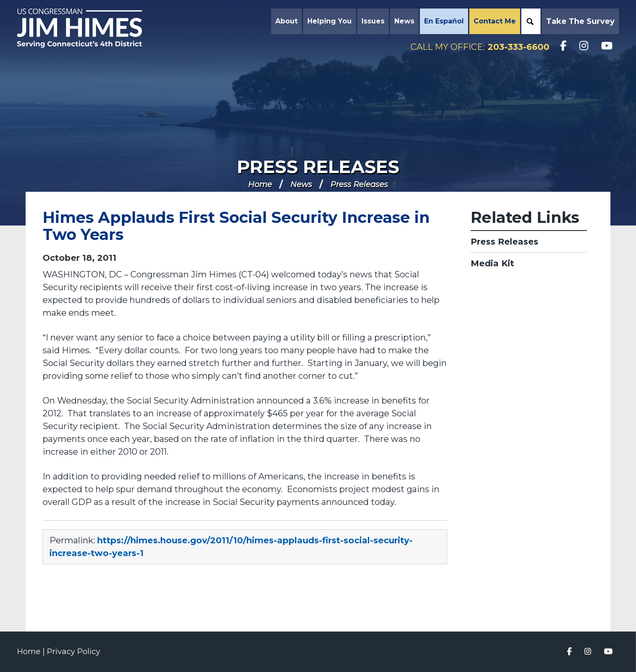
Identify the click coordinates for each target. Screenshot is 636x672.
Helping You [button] (330, 21)
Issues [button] (373, 21)
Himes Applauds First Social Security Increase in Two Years (236, 226)
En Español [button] (444, 21)
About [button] (286, 21)
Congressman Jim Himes (87, 28)
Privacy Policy (74, 652)
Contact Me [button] (495, 21)
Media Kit (492, 263)
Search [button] (530, 21)
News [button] (404, 21)
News (301, 185)
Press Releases (318, 167)
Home (260, 185)
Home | (32, 652)
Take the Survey (580, 21)
